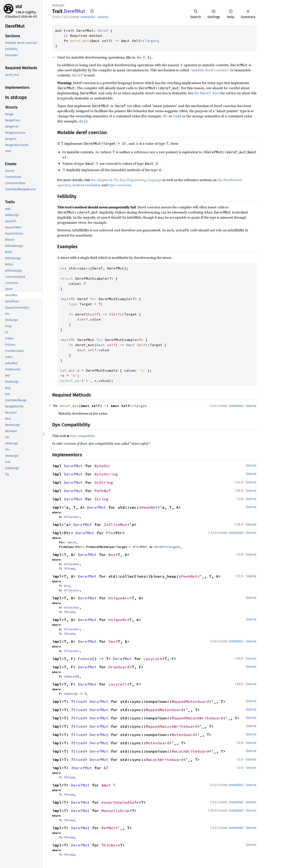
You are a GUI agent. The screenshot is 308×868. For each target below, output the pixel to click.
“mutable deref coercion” (209, 70)
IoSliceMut (115, 525)
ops (62, 5)
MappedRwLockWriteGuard (197, 718)
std (19, 6)
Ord (67, 586)
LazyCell (118, 684)
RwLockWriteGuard (190, 751)
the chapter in (126, 180)
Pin (110, 533)
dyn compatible (82, 436)
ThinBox (110, 845)
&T (106, 768)
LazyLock (153, 659)
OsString (104, 482)
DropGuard (119, 667)
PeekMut (149, 507)
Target (151, 41)
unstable (87, 17)
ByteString (106, 474)
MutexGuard (183, 735)
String (101, 499)
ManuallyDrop (115, 811)
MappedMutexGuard (190, 701)
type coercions (120, 185)
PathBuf (102, 491)
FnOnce (85, 659)
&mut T (108, 785)
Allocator (72, 517)
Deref (103, 30)
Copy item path (92, 11)
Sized (70, 569)
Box (112, 555)
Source (103, 17)
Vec (112, 641)
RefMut (108, 828)
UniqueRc (118, 620)
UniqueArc (119, 598)
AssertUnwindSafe (120, 802)
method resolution (87, 185)
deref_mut (80, 41)
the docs (207, 93)
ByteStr (102, 466)
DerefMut (73, 466)
